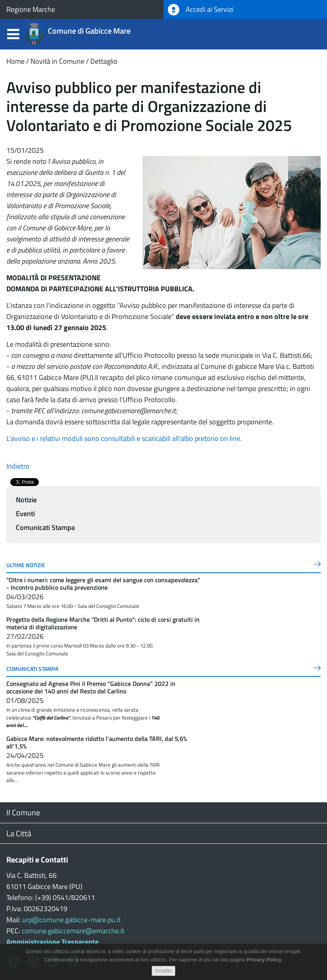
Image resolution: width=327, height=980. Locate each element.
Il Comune (23, 812)
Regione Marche (31, 9)
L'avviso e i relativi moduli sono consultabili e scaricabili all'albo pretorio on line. (124, 438)
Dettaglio (104, 61)
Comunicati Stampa (45, 527)
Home (15, 61)
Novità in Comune (57, 61)
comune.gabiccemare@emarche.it (73, 931)
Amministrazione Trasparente (52, 942)
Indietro (18, 466)
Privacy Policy (264, 960)
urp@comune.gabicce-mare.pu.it (71, 920)
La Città (19, 833)
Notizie (26, 500)
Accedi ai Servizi (201, 10)
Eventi (25, 514)
